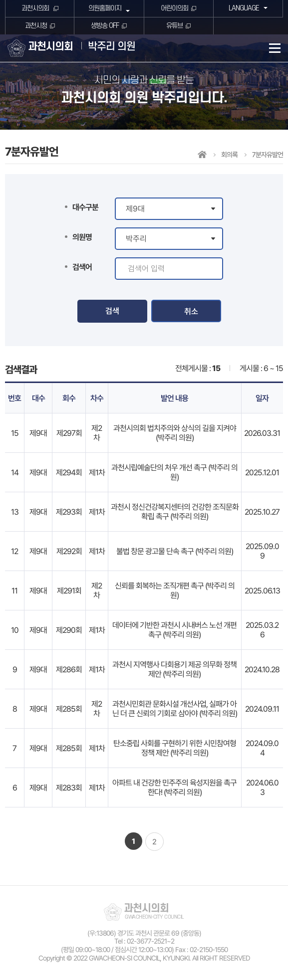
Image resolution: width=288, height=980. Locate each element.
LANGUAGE (243, 8)
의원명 (82, 237)
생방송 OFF (105, 26)
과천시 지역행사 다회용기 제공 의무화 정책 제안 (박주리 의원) (174, 669)
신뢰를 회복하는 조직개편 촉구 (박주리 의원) (175, 590)
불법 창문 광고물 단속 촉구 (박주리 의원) (175, 551)
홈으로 (202, 154)
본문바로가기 (0, 0)
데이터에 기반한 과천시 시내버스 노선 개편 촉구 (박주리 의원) (174, 630)
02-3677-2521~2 (150, 941)
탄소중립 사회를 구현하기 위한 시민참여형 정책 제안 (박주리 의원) (175, 748)
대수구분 (85, 207)
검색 (112, 311)
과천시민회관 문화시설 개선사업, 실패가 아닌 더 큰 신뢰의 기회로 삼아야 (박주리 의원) (175, 709)
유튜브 (174, 26)
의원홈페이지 (104, 8)
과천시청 (36, 26)
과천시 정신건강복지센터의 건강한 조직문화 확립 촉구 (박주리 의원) (175, 512)
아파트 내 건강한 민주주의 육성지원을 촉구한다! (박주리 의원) (174, 787)
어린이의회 (174, 8)
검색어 (82, 267)
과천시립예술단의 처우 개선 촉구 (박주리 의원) (174, 472)
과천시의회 (36, 8)
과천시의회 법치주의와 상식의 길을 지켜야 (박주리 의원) (175, 433)
